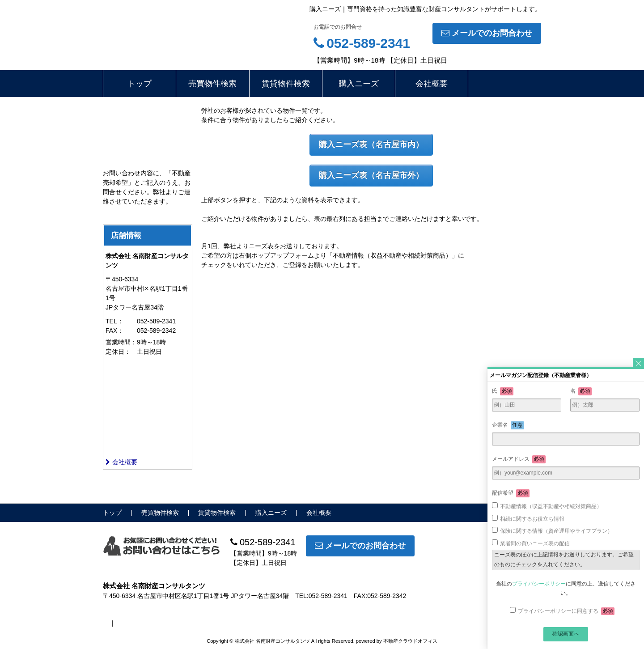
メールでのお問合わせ (487, 33)
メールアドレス (519, 459)
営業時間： (121, 342)
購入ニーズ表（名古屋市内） (371, 144)
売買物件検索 (212, 84)
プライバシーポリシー (539, 584)
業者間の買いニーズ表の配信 (535, 543)
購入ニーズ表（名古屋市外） (371, 175)
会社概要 (432, 84)
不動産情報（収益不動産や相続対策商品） (551, 506)
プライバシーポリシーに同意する (566, 611)
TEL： (114, 321)
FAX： (114, 331)
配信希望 (511, 493)
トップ (140, 84)
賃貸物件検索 (286, 84)
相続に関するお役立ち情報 (532, 519)
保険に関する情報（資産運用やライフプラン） (556, 531)
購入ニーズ (359, 84)
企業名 (508, 425)
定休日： (118, 352)
